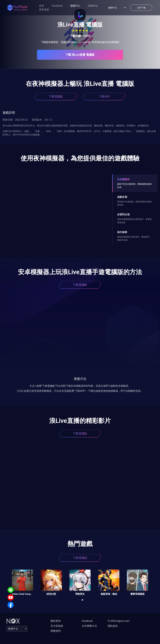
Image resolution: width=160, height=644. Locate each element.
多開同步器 (123, 214)
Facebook (57, 6)
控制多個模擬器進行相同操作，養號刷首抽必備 (134, 221)
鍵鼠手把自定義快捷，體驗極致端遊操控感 (134, 186)
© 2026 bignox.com (119, 621)
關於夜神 (56, 621)
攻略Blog (93, 6)
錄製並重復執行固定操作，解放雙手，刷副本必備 (134, 238)
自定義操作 (123, 179)
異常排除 (44, 10)
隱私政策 (113, 626)
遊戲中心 (75, 6)
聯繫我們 (56, 631)
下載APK (104, 96)
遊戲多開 (122, 197)
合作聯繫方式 (89, 626)
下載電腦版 (56, 96)
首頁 (42, 6)
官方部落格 (57, 626)
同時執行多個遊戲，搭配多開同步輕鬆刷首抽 (134, 203)
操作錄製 (122, 232)
